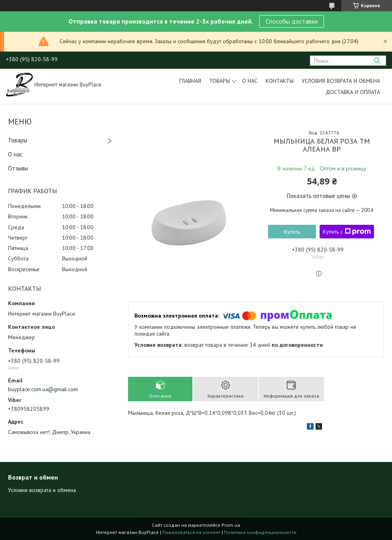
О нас (250, 81)
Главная (190, 81)
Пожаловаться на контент (191, 532)
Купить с (347, 232)
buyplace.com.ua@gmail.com (43, 389)
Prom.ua (231, 525)
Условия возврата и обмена (341, 81)
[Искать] (377, 61)
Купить (292, 232)
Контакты (280, 81)
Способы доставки (292, 21)
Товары (220, 81)
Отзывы (18, 168)
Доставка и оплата (353, 92)
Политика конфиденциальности (260, 532)
